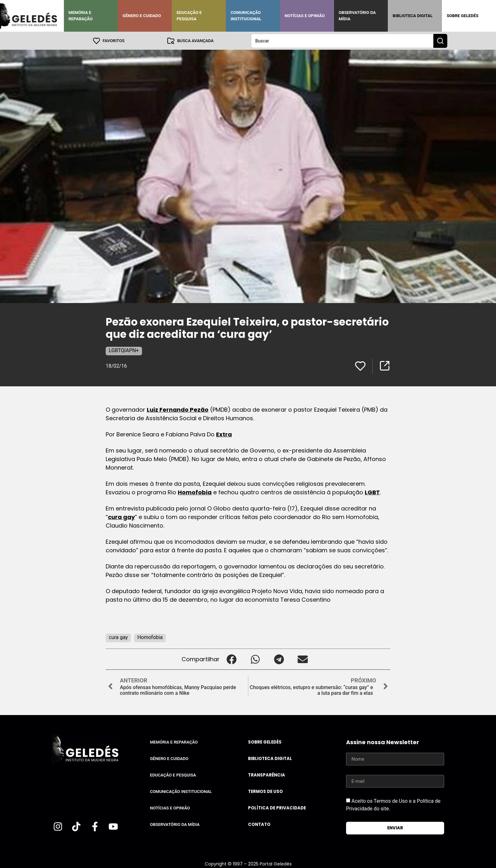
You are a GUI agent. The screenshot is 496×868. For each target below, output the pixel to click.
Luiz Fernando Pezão (178, 409)
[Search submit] (440, 41)
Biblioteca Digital (412, 16)
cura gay (121, 517)
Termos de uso (265, 791)
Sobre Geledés (462, 16)
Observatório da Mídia (357, 16)
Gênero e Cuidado (142, 16)
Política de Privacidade (277, 808)
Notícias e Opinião (305, 16)
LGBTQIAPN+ (124, 350)
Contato (259, 824)
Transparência (267, 775)
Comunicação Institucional (246, 16)
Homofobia (195, 492)
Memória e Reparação (81, 16)
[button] (231, 659)
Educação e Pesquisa (189, 16)
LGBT (372, 492)
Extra (224, 434)
